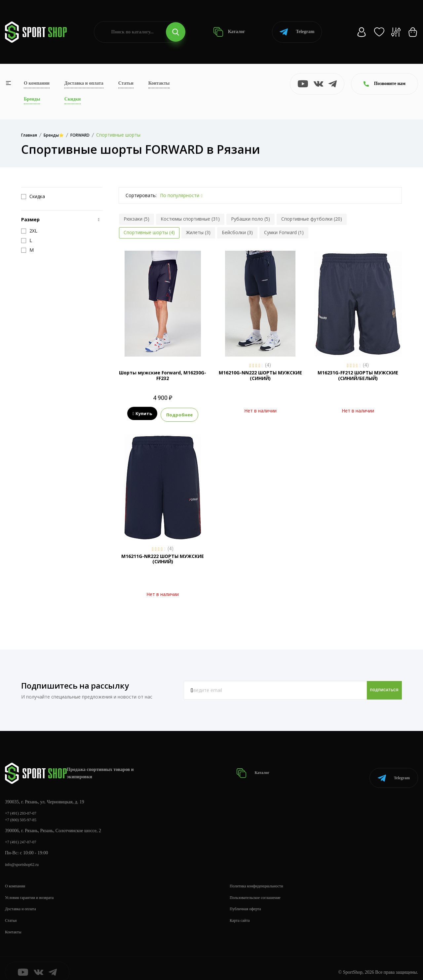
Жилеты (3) (198, 232)
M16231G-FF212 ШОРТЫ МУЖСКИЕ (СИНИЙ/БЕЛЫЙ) (358, 375)
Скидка (33, 196)
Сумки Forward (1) (284, 232)
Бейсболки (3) (237, 232)
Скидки (73, 99)
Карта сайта (241, 913)
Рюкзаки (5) (136, 219)
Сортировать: (141, 195)
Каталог (229, 32)
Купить (142, 414)
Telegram (297, 32)
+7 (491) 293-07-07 (23, 804)
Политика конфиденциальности (261, 878)
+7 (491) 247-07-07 (23, 834)
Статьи (126, 83)
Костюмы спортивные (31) (190, 219)
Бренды (32, 99)
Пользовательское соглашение (259, 890)
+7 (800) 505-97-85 (23, 811)
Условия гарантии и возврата (33, 890)
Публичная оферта (248, 901)
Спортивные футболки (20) (312, 219)
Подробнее (179, 414)
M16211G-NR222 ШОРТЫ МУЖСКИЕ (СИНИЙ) (163, 557)
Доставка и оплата (84, 83)
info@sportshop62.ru (25, 857)
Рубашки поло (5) (250, 219)
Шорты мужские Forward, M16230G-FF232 (163, 375)
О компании (37, 83)
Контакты (159, 83)
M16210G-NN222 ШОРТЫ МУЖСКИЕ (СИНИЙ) (260, 375)
